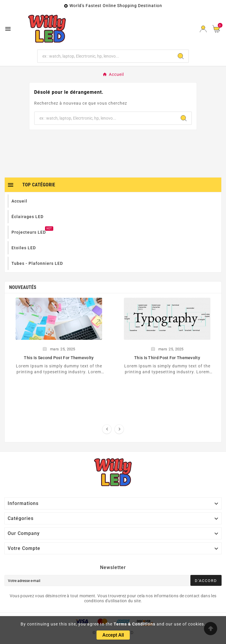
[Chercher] (105, 56)
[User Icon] (203, 29)
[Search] (181, 56)
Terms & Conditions (134, 624)
